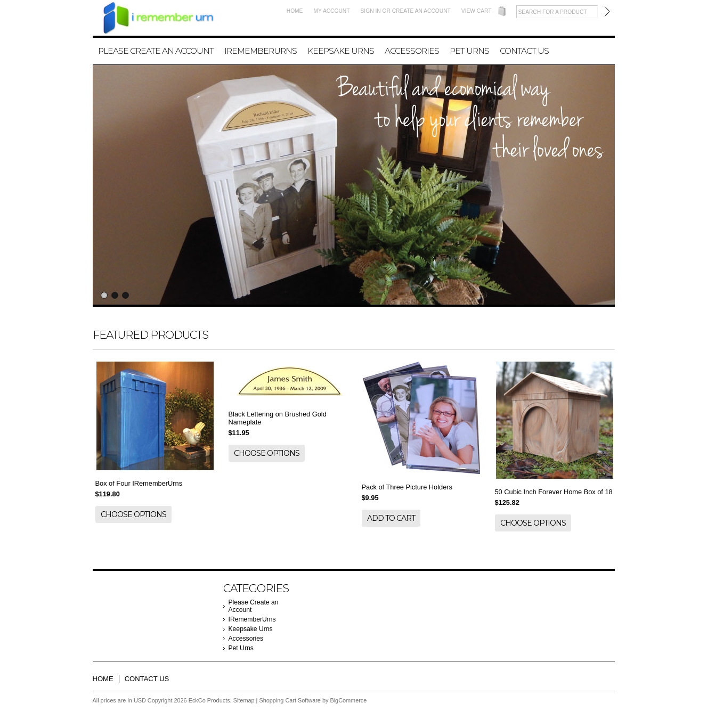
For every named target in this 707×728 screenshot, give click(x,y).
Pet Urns (469, 51)
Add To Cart (391, 518)
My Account (331, 11)
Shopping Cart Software (290, 700)
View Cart (477, 11)
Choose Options (133, 514)
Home (295, 11)
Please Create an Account (156, 51)
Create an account (421, 11)
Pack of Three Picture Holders (407, 487)
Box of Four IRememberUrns (139, 483)
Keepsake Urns (341, 51)
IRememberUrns (261, 51)
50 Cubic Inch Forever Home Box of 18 (554, 492)
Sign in (371, 11)
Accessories (412, 51)
